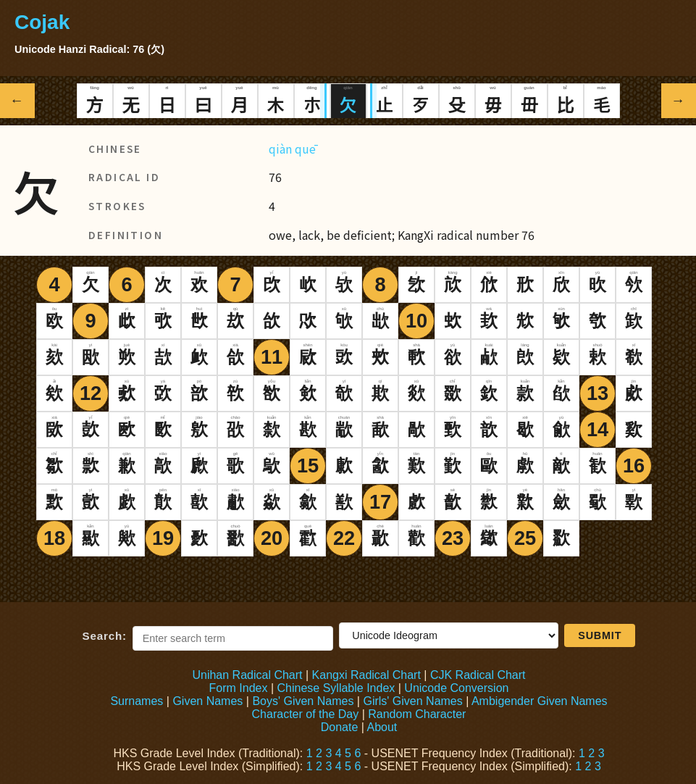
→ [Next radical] (679, 100)
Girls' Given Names (412, 701)
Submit (600, 635)
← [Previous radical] (18, 100)
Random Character (417, 714)
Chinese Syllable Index (336, 688)
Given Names (207, 701)
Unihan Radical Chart (247, 675)
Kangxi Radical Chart (366, 675)
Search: (105, 636)
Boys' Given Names (303, 701)
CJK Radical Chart (478, 675)
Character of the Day (306, 714)
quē (305, 149)
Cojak (42, 22)
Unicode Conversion (456, 688)
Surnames (137, 701)
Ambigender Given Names (540, 701)
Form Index (239, 688)
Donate (340, 727)
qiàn (280, 149)
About (382, 727)
